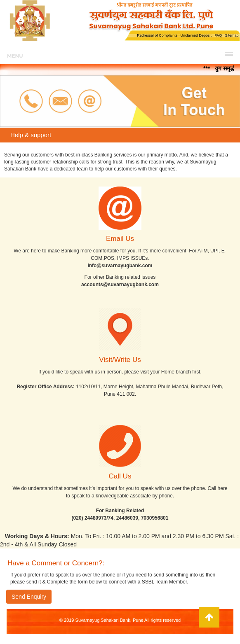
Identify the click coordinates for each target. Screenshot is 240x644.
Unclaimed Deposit (196, 35)
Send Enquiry (29, 597)
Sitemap (232, 35)
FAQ (218, 35)
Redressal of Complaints (157, 35)
